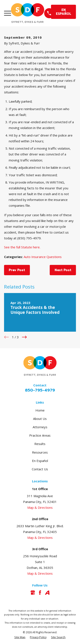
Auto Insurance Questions (43, 257)
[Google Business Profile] (33, 593)
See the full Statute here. (22, 247)
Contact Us (40, 469)
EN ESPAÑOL (64, 12)
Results (40, 444)
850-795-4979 (40, 390)
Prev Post (17, 270)
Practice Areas (40, 435)
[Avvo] (47, 593)
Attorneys (40, 427)
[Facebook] (40, 593)
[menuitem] (20, 637)
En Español (40, 461)
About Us (40, 419)
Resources (40, 452)
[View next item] (24, 337)
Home (40, 410)
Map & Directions (40, 507)
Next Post (63, 270)
